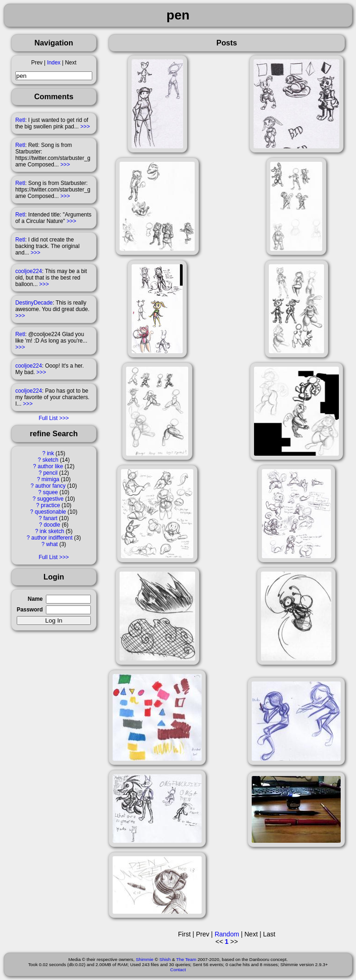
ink (50, 453)
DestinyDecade (34, 303)
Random (227, 934)
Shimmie (145, 959)
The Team (186, 959)
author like (50, 466)
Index (54, 63)
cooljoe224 (29, 271)
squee (51, 492)
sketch (51, 460)
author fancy (50, 486)
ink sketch (52, 531)
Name (35, 599)
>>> (85, 127)
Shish (165, 959)
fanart (51, 518)
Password (30, 610)
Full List (48, 418)
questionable (50, 512)
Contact (178, 970)
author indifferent (52, 538)
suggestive (50, 499)
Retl (20, 120)
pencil (50, 473)
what (52, 544)
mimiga (51, 479)
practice (51, 505)
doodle (52, 525)
